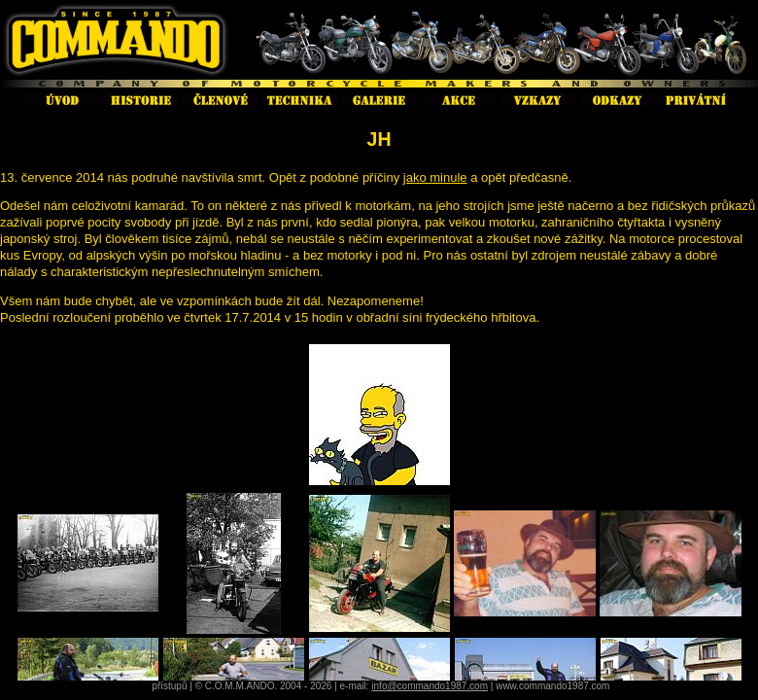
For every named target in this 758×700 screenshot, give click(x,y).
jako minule (435, 177)
